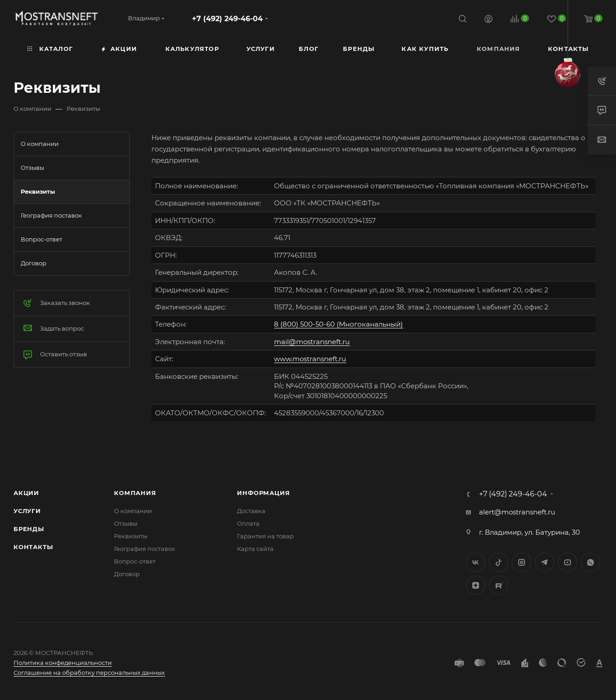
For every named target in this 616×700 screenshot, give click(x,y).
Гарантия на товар (265, 536)
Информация (263, 493)
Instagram (522, 562)
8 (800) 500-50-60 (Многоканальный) (338, 324)
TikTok (499, 585)
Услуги (27, 511)
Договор (127, 574)
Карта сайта (255, 549)
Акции (26, 493)
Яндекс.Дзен (476, 585)
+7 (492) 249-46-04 (227, 19)
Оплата (248, 523)
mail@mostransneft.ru (312, 342)
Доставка (251, 511)
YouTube (568, 562)
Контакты (33, 547)
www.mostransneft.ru (310, 359)
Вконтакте (476, 562)
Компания (135, 493)
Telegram (545, 562)
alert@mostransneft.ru (517, 512)
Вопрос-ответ (135, 561)
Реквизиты (131, 536)
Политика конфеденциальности (63, 663)
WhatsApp (591, 562)
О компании (133, 511)
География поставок (145, 549)
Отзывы (126, 523)
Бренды (29, 529)
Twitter (499, 562)
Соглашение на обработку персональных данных (89, 673)
